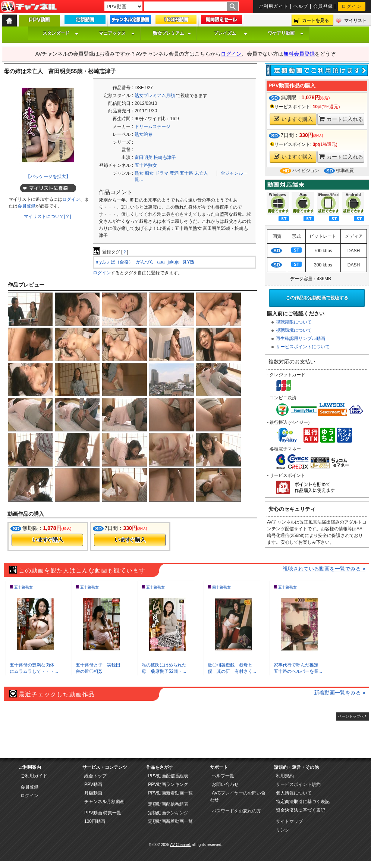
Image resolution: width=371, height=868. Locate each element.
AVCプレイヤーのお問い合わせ (238, 796)
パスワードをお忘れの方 (236, 811)
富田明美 (144, 157)
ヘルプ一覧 (223, 776)
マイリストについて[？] (48, 216)
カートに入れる (341, 119)
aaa (161, 262)
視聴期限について (294, 322)
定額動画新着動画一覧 (170, 821)
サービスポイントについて (303, 347)
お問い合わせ (225, 784)
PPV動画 (93, 784)
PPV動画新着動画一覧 (170, 793)
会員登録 (323, 6)
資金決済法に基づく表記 (301, 810)
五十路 (186, 173)
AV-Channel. (180, 845)
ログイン (352, 6)
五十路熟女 (146, 165)
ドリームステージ (153, 127)
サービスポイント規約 (298, 784)
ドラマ (162, 173)
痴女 (149, 173)
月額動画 (93, 793)
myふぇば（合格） (114, 262)
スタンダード (60, 33)
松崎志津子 (165, 157)
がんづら (145, 262)
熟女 (139, 173)
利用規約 (285, 776)
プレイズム (230, 33)
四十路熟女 (221, 587)
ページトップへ (351, 716)
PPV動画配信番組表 (168, 776)
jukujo (174, 262)
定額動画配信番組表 (168, 804)
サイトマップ (289, 821)
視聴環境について (294, 330)
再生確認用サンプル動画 (301, 338)
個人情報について (294, 793)
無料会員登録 (299, 54)
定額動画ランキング (168, 813)
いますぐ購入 (293, 119)
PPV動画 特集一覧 (103, 813)
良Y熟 (188, 262)
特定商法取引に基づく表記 (303, 802)
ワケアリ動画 (286, 33)
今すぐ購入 (47, 540)
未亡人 (201, 173)
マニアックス (117, 33)
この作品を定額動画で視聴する (317, 298)
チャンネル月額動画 (104, 802)
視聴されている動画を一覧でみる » (324, 569)
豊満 (174, 173)
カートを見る (315, 21)
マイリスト (355, 21)
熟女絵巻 (144, 134)
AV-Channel (29, 7)
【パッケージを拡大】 (48, 177)
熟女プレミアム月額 (155, 96)
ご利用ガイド (273, 6)
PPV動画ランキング (168, 784)
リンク (283, 830)
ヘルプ (301, 6)
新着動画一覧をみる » (340, 693)
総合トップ (95, 776)
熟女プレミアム (172, 33)
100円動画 (95, 821)
